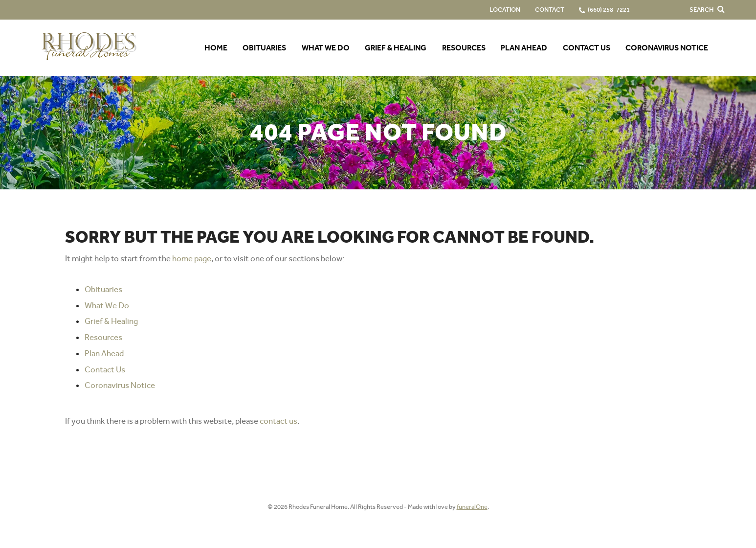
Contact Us (105, 369)
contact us (278, 421)
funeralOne (472, 507)
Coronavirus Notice (120, 385)
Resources (103, 337)
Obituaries (103, 289)
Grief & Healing (111, 321)
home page (192, 258)
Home (216, 48)
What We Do (107, 305)
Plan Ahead (104, 353)
